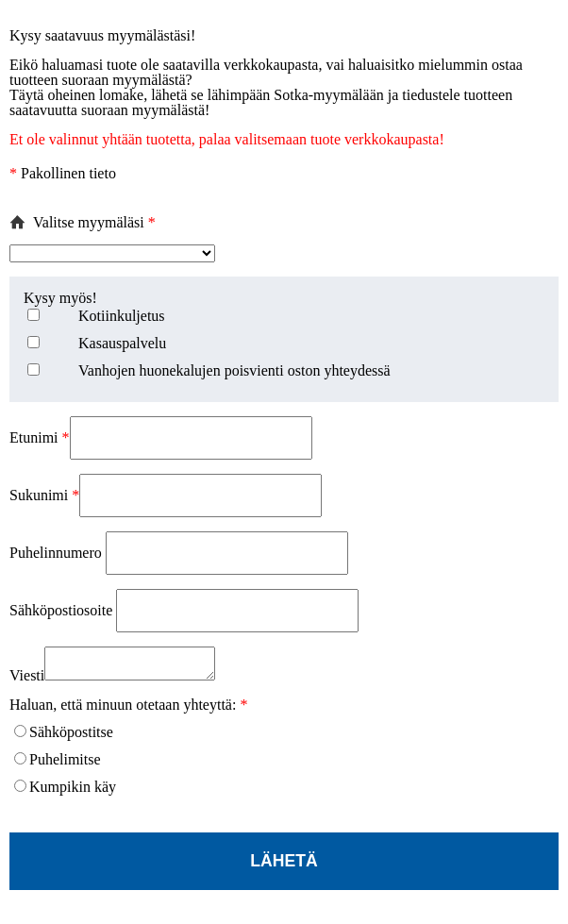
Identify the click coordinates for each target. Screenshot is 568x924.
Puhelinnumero (58, 553)
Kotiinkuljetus (122, 316)
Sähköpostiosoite (63, 610)
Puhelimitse (65, 765)
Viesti (27, 681)
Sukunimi (44, 495)
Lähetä (284, 866)
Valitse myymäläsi (94, 222)
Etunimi (40, 437)
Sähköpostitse (71, 738)
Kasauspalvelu (122, 343)
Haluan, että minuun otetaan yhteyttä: (128, 710)
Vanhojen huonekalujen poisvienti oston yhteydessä (234, 370)
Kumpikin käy (73, 792)
